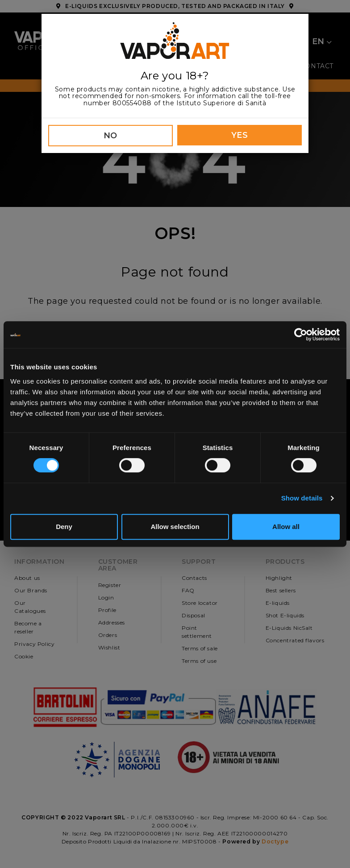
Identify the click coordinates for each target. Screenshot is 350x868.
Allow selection (175, 527)
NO (110, 136)
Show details (302, 498)
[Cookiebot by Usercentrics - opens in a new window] (301, 335)
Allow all (286, 527)
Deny (64, 527)
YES (240, 135)
